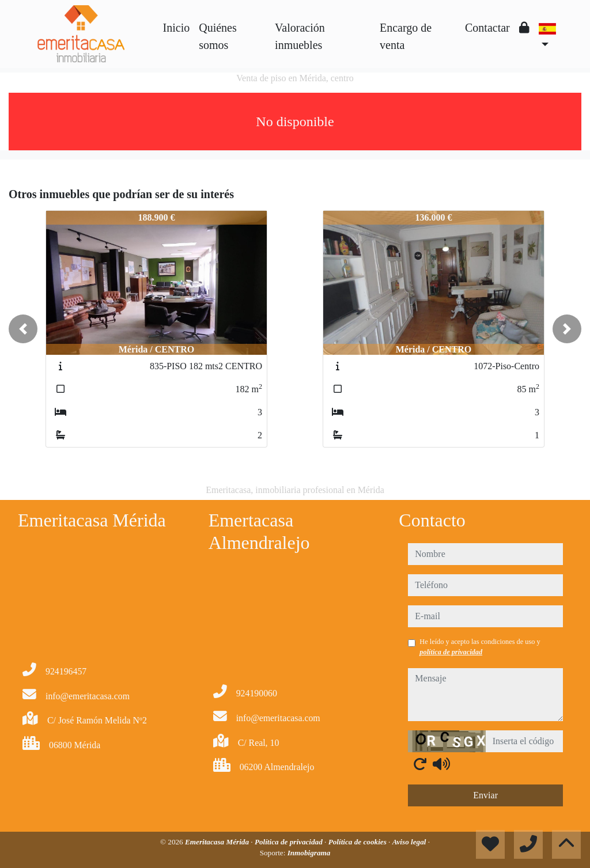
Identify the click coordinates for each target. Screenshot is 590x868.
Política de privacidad (290, 842)
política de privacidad (451, 652)
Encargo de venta (406, 36)
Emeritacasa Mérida (218, 842)
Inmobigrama (309, 853)
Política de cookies (358, 842)
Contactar (487, 28)
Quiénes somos (218, 36)
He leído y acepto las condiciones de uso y (480, 647)
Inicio (177, 28)
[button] (23, 329)
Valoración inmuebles (300, 36)
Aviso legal (410, 842)
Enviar (485, 795)
